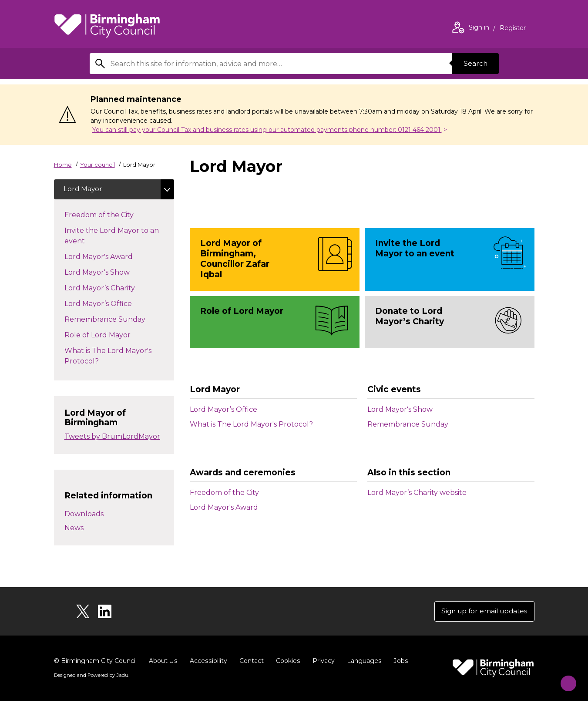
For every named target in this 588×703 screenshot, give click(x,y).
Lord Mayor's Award (224, 507)
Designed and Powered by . (91, 677)
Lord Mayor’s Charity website (417, 493)
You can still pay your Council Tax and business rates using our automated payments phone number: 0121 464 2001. (267, 130)
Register (513, 29)
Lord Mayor (84, 190)
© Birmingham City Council (95, 663)
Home (63, 165)
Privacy (322, 663)
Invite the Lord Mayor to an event (112, 237)
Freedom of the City (224, 493)
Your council (97, 165)
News (74, 529)
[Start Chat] (564, 679)
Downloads (84, 515)
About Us (163, 663)
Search (474, 63)
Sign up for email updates (482, 613)
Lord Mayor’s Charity (108, 288)
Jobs (399, 663)
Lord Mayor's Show (400, 409)
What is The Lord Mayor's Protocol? (251, 424)
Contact (250, 663)
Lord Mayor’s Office (223, 409)
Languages (362, 663)
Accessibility (208, 663)
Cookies (287, 663)
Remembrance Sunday (408, 424)
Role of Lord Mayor (106, 335)
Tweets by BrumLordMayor (112, 438)
